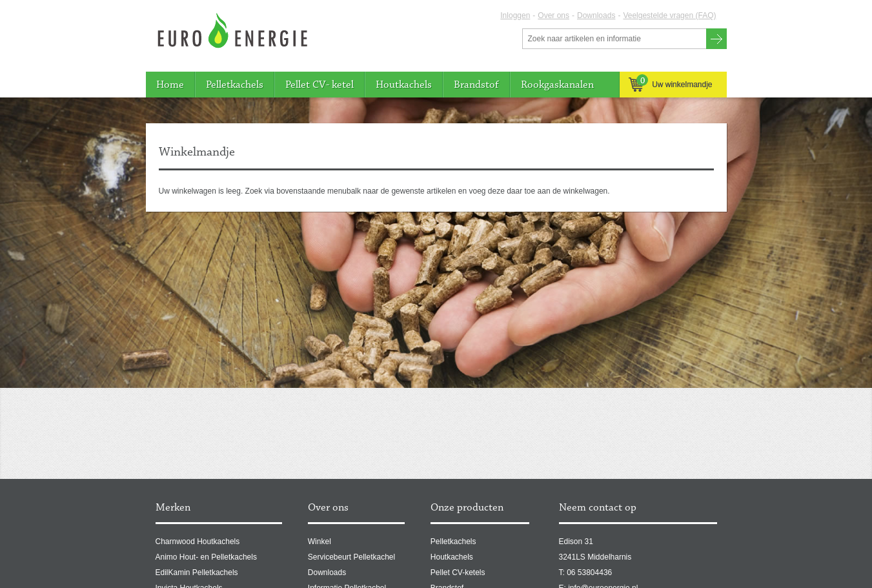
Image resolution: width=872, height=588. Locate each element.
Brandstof (476, 85)
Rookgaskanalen (557, 85)
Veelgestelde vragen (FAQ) (669, 15)
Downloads (596, 15)
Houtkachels (404, 85)
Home (170, 85)
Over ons (553, 15)
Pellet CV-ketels (458, 573)
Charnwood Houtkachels (198, 542)
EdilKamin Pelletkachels (197, 573)
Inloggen (515, 15)
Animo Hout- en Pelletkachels (206, 557)
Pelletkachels (235, 85)
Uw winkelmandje (670, 84)
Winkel (319, 542)
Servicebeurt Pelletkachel (351, 557)
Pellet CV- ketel (319, 85)
